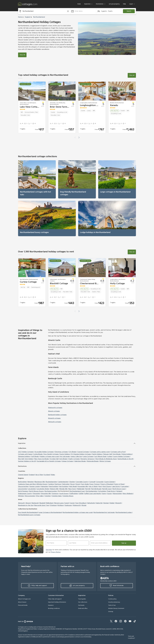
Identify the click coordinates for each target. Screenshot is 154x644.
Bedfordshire (22, 482)
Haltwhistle (91, 503)
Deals (79, 4)
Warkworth (77, 505)
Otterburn (53, 505)
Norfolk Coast (107, 489)
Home (20, 17)
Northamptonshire (51, 491)
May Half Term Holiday (26, 459)
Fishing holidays (127, 454)
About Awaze (22, 602)
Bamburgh (35, 503)
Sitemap (111, 612)
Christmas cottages (61, 452)
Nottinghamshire (92, 491)
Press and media (23, 605)
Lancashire (125, 487)
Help (124, 4)
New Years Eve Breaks (42, 459)
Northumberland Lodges (124, 513)
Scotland (47, 475)
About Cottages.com (24, 599)
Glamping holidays (24, 457)
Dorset (78, 484)
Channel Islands (23, 475)
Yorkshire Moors (68, 496)
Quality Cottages (74, 459)
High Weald (73, 487)
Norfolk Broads (96, 489)
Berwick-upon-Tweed (62, 503)
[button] (83, 11)
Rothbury (61, 505)
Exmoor (97, 484)
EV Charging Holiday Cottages (81, 454)
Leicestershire (23, 489)
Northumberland (39, 17)
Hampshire (44, 487)
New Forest (72, 489)
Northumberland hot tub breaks (104, 513)
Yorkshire (48, 496)
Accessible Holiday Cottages (44, 452)
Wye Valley (40, 496)
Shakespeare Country (25, 494)
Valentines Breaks (80, 461)
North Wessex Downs (36, 491)
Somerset (55, 494)
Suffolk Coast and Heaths (93, 494)
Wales (53, 475)
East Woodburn (81, 503)
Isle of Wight (93, 487)
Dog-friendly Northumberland (28, 513)
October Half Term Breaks (59, 459)
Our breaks (81, 605)
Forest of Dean (119, 484)
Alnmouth (21, 503)
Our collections (83, 602)
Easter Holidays (65, 454)
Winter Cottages (105, 461)
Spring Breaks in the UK (125, 459)
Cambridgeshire (63, 482)
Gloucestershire (23, 487)
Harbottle (99, 503)
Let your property (114, 4)
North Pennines (23, 491)
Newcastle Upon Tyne (42, 505)
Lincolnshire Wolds (43, 489)
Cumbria (51, 484)
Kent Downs (107, 487)
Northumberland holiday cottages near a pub (78, 513)
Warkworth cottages (55, 408)
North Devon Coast (119, 489)
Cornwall (92, 482)
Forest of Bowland (107, 484)
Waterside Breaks (93, 461)
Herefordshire (54, 487)
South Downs (64, 494)
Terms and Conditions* (131, 637)
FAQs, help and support (37, 586)
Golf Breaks (35, 457)
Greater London (35, 487)
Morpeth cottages (54, 418)
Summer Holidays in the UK (27, 461)
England (28, 17)
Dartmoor (58, 484)
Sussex (110, 494)
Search (129, 11)
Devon (73, 484)
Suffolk (81, 494)
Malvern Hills (54, 489)
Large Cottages (88, 457)
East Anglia (85, 484)
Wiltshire (21, 496)
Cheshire (72, 482)
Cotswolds (100, 482)
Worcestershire (30, 496)
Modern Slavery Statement (116, 608)
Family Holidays (97, 454)
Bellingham (50, 503)
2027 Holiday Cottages (26, 452)
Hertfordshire (64, 487)
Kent (100, 487)
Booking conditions (54, 608)
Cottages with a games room (100, 452)
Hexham (106, 503)
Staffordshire (74, 494)
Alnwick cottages (54, 411)
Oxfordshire (102, 491)
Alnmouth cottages (55, 422)
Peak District (111, 491)
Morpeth (118, 503)
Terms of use (112, 605)
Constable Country (82, 482)
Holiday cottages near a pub (49, 457)
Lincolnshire (32, 489)
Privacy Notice (56, 552)
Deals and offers (83, 608)
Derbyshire (66, 484)
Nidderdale (81, 489)
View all (132, 75)
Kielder (112, 503)
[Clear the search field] (68, 11)
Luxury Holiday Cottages (121, 457)
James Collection (77, 457)
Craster (72, 503)
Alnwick (28, 503)
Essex (92, 484)
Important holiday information (57, 602)
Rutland (119, 491)
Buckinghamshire (51, 482)
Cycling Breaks (38, 454)
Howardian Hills (83, 487)
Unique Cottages (68, 461)
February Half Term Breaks (112, 454)
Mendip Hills (63, 489)
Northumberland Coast (77, 491)
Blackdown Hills (40, 482)
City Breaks (73, 452)
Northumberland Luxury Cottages (29, 515)
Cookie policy (112, 599)
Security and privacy (114, 602)
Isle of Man (39, 475)
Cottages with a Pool (118, 452)
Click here (49, 550)
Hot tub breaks (65, 457)
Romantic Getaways (88, 459)
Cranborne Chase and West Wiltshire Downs (33, 484)
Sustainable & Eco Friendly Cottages (49, 461)
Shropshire (37, 494)
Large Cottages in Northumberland (50, 513)
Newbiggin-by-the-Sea (26, 505)
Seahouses (68, 505)
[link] (37, 179)
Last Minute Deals (100, 457)
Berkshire (31, 482)
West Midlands (128, 494)
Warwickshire (117, 494)
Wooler (84, 505)
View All (22, 55)
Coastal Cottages (83, 452)
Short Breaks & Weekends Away (106, 459)
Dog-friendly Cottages (51, 454)
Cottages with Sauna (25, 454)
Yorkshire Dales (57, 496)
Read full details (117, 586)
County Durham (110, 482)
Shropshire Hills (46, 494)
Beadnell (42, 503)
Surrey (104, 494)
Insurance (51, 605)
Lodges (110, 457)
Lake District (116, 487)
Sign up (124, 543)
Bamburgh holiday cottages (57, 415)
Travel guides (82, 599)
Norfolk (88, 489)
